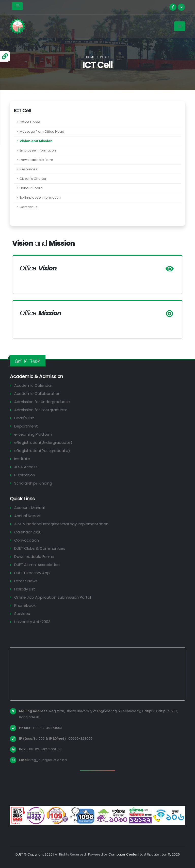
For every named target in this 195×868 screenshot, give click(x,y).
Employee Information (38, 150)
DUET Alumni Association (37, 565)
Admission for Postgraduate (41, 410)
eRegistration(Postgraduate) (42, 451)
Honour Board (31, 188)
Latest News (26, 581)
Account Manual (29, 508)
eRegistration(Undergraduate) (43, 442)
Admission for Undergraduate (42, 402)
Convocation (27, 540)
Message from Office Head (42, 132)
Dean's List (24, 418)
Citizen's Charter (33, 179)
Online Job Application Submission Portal (53, 597)
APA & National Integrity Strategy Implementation (62, 524)
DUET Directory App (32, 573)
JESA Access (26, 467)
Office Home (30, 122)
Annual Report (28, 516)
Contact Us (28, 207)
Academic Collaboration (37, 394)
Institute (22, 459)
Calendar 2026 (28, 532)
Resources (28, 169)
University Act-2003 (33, 622)
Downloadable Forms (34, 556)
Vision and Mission (36, 141)
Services (22, 614)
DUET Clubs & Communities (40, 548)
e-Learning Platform (33, 434)
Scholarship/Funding (33, 483)
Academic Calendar (33, 385)
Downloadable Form (36, 160)
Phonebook (25, 605)
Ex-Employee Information (40, 197)
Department (26, 426)
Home (90, 57)
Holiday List (25, 589)
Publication (25, 475)
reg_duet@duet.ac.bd (49, 760)
